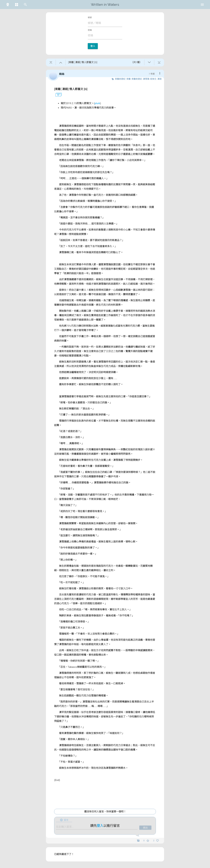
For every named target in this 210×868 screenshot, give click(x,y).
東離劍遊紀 (120, 79)
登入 (93, 46)
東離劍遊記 (137, 79)
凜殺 (159, 79)
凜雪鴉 (146, 79)
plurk (97, 103)
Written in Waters (105, 5)
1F (57, 95)
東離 (128, 79)
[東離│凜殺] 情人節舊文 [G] (71, 89)
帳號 (90, 18)
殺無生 (153, 79)
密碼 (90, 30)
